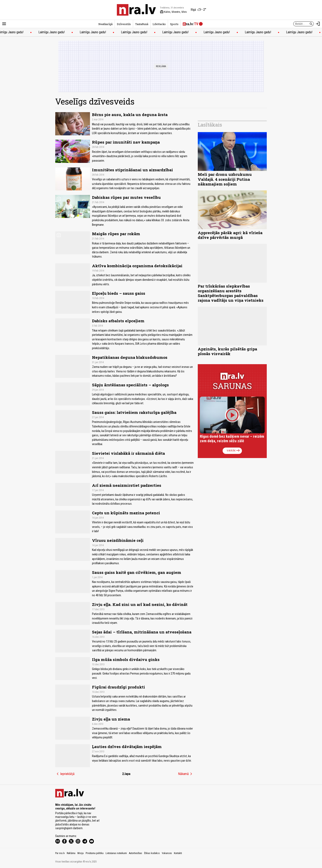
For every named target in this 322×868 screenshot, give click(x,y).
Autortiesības (136, 853)
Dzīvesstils (124, 24)
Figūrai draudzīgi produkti (118, 687)
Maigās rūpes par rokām (116, 234)
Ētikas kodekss (152, 853)
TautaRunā (142, 24)
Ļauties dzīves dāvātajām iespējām (127, 747)
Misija (80, 853)
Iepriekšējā (65, 774)
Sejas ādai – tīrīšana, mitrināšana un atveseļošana (142, 632)
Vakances (167, 853)
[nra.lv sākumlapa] (136, 10)
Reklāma (71, 853)
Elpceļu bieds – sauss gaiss (119, 293)
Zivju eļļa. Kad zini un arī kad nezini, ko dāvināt (140, 604)
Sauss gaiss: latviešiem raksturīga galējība (134, 412)
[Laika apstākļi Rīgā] (198, 10)
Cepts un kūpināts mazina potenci (126, 513)
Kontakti (178, 853)
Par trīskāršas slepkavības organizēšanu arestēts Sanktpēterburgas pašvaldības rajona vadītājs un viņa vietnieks (231, 293)
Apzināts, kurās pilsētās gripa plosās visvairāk (227, 351)
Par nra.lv (60, 853)
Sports (174, 24)
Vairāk (234, 451)
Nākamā (186, 774)
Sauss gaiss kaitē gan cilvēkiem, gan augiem (137, 572)
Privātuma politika (95, 853)
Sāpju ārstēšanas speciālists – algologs (130, 385)
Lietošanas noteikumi (116, 853)
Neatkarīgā (105, 24)
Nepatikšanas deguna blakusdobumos (130, 357)
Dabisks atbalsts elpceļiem (118, 321)
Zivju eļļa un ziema (111, 719)
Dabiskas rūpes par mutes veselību (126, 197)
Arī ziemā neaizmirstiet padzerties (127, 485)
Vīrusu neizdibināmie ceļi (118, 540)
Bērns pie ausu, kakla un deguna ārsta (130, 115)
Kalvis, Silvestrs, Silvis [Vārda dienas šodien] (173, 12)
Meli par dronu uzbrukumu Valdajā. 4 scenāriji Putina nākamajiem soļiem (225, 179)
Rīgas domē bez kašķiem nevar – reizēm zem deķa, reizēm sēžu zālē (232, 439)
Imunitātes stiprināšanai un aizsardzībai (132, 170)
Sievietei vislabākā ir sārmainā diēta (128, 453)
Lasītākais (210, 125)
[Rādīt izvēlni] (4, 24)
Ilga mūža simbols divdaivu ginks (126, 659)
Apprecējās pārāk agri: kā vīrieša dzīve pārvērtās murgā (230, 235)
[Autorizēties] (318, 24)
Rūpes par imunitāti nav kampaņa (126, 142)
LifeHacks (159, 24)
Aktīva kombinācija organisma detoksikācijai (137, 266)
